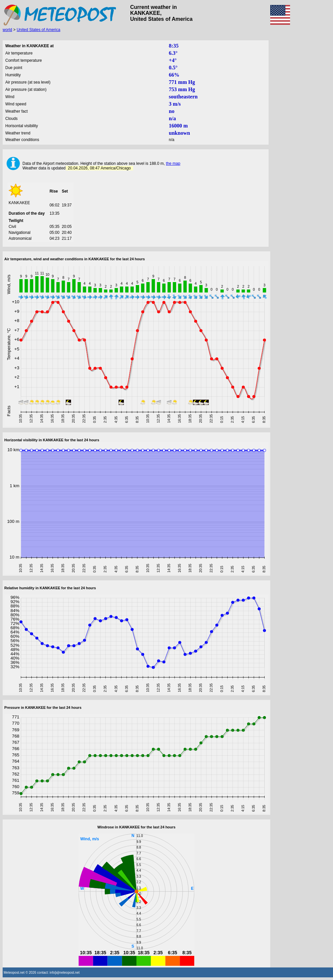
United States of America (38, 30)
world (7, 30)
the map (173, 163)
